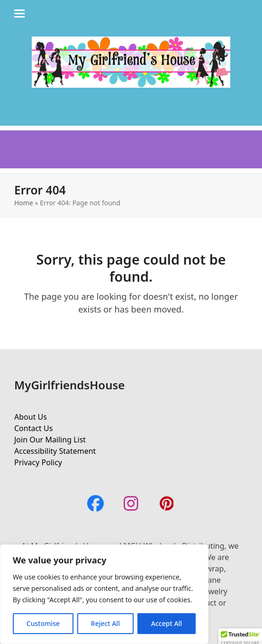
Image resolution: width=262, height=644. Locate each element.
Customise (43, 623)
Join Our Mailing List (50, 440)
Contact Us (33, 428)
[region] (104, 594)
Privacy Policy (38, 462)
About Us (31, 417)
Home (24, 203)
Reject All (105, 623)
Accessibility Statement (55, 451)
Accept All (167, 623)
